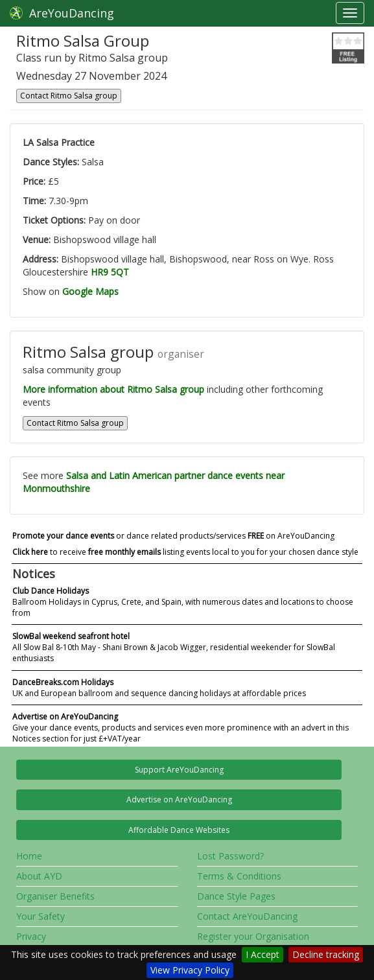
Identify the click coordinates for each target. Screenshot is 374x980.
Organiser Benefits (55, 896)
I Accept (263, 954)
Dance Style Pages (236, 896)
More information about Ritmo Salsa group (113, 389)
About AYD (39, 876)
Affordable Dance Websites (179, 830)
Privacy (31, 936)
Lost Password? (230, 856)
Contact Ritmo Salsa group (69, 96)
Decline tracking (326, 954)
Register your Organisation (253, 936)
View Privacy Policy (190, 970)
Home (29, 856)
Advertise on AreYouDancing (179, 799)
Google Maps (90, 291)
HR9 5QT (110, 272)
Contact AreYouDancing (247, 916)
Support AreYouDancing (179, 770)
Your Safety (41, 916)
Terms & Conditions (239, 876)
